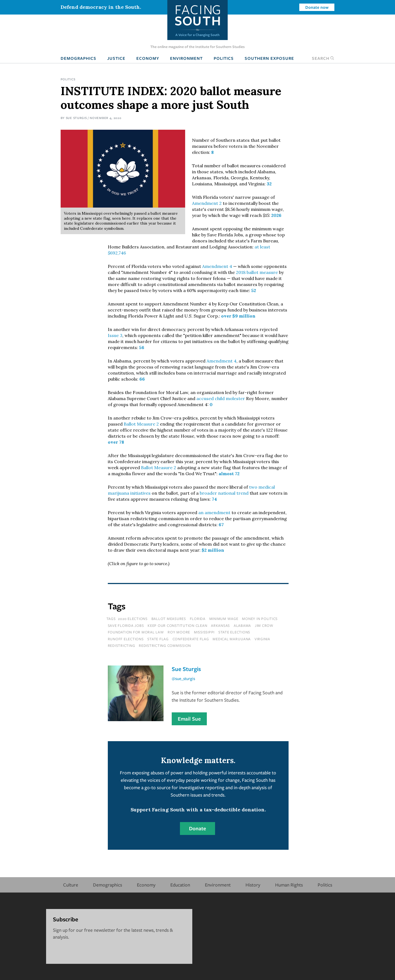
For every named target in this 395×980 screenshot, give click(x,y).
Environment (186, 58)
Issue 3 (115, 335)
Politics (224, 58)
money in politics (260, 619)
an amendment (214, 512)
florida (198, 619)
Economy (148, 58)
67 (221, 525)
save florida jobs (126, 625)
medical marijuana (232, 639)
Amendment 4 (217, 266)
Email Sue (189, 719)
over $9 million (238, 316)
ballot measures (169, 619)
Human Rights (289, 885)
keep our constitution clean (177, 625)
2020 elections (133, 619)
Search (323, 58)
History (253, 885)
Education (180, 885)
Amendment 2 (207, 203)
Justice (116, 58)
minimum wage (224, 619)
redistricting (122, 645)
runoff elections (126, 639)
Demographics (78, 58)
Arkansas (220, 625)
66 (142, 379)
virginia (262, 639)
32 (269, 184)
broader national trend (224, 493)
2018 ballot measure (257, 272)
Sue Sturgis (76, 118)
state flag (158, 639)
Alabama (242, 625)
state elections (234, 632)
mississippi (204, 632)
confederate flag (191, 639)
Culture (71, 885)
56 (142, 347)
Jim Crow (264, 625)
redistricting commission (165, 645)
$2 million (213, 550)
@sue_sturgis (183, 678)
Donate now (317, 7)
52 (254, 290)
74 (214, 499)
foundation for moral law (136, 632)
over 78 (116, 442)
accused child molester (221, 398)
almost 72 (229, 474)
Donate (198, 828)
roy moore (179, 632)
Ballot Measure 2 (141, 424)
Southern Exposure (269, 58)
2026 (276, 215)
